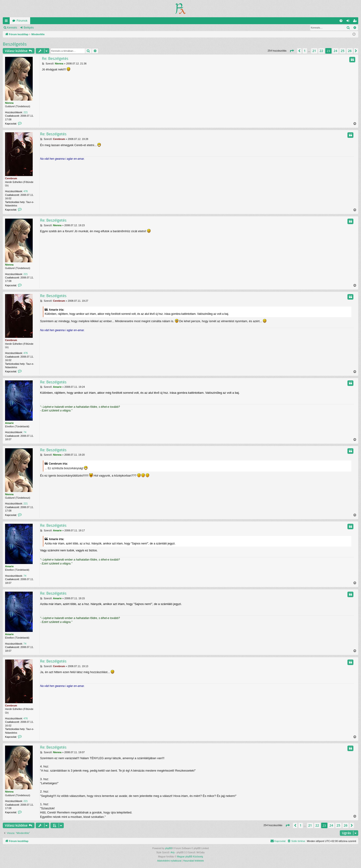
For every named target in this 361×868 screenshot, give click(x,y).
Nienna (9, 103)
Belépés (29, 28)
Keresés (12, 28)
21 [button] (314, 51)
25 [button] (343, 51)
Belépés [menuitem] (349, 22)
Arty (173, 852)
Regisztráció (48, 28)
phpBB (169, 848)
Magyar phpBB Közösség (190, 857)
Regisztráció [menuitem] (356, 22)
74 (25, 432)
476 (26, 191)
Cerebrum (11, 178)
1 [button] (305, 51)
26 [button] (350, 51)
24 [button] (335, 51)
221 (26, 112)
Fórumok (22, 21)
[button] (292, 51)
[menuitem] (341, 21)
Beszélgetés (15, 44)
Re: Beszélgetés (55, 58)
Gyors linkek (7, 22)
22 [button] (321, 51)
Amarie (9, 423)
